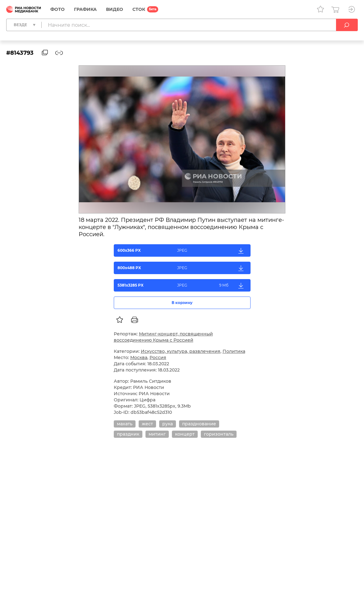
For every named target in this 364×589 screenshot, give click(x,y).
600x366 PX (182, 250)
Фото (58, 9)
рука (168, 424)
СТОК (139, 9)
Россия (158, 358)
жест (147, 424)
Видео (115, 9)
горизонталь (219, 434)
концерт (185, 434)
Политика (234, 351)
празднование (199, 424)
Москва (139, 358)
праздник (128, 434)
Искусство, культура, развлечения (181, 351)
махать (125, 424)
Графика (85, 9)
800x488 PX (182, 268)
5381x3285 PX (182, 285)
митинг (157, 434)
